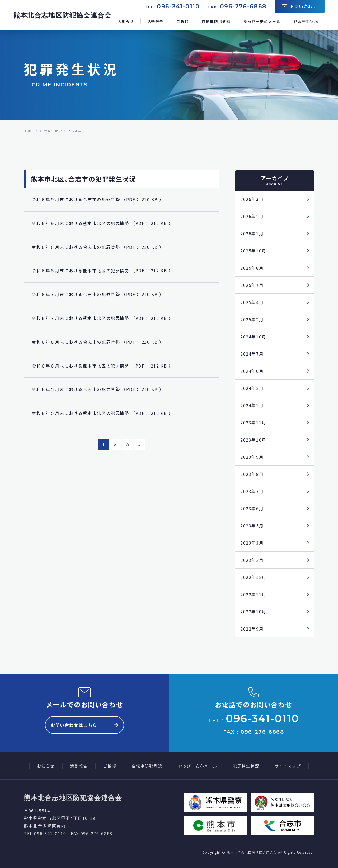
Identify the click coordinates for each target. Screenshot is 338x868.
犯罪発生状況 (306, 21)
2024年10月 (253, 337)
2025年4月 (252, 302)
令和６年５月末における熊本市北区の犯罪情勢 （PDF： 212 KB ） (102, 413)
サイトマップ (288, 766)
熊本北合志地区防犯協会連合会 (62, 15)
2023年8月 (252, 474)
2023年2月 (252, 560)
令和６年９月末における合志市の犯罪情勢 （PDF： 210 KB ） (98, 199)
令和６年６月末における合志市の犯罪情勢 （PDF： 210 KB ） (98, 342)
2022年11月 (253, 594)
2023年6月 (252, 508)
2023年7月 (252, 491)
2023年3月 (252, 543)
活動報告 (155, 21)
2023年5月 (252, 526)
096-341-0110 (178, 6)
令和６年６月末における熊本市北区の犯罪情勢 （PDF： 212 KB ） (102, 366)
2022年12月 (253, 577)
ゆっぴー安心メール (262, 21)
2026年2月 (252, 216)
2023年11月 (253, 422)
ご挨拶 (183, 21)
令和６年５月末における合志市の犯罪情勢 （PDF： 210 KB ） (98, 389)
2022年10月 (253, 612)
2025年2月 (252, 319)
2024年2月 (252, 388)
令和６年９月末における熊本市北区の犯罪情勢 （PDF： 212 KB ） (102, 223)
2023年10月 (253, 440)
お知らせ (126, 21)
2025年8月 (252, 268)
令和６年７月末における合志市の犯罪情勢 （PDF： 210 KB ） (98, 294)
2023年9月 (252, 457)
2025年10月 (253, 251)
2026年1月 (252, 233)
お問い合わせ (300, 6)
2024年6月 (252, 371)
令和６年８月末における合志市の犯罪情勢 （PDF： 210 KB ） (98, 247)
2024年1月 (252, 405)
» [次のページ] (140, 444)
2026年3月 (252, 199)
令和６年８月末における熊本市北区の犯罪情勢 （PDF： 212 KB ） (102, 270)
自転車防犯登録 (216, 21)
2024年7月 (252, 354)
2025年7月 (252, 285)
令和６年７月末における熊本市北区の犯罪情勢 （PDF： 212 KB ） (102, 318)
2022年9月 (252, 629)
